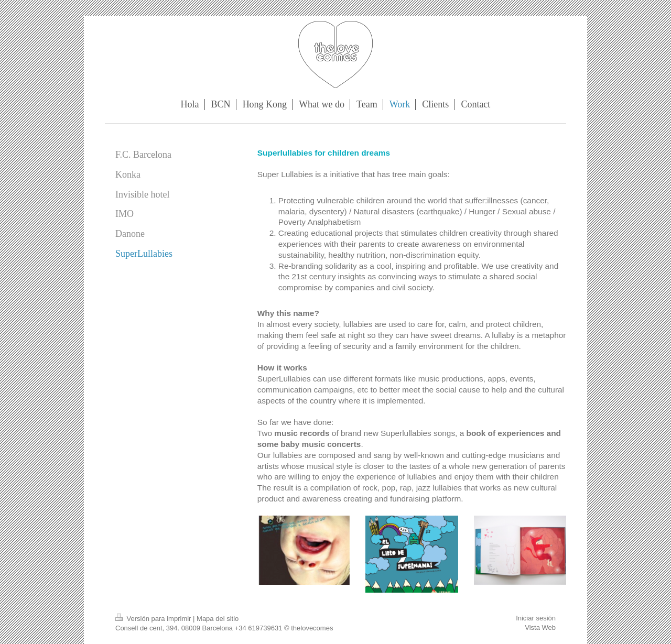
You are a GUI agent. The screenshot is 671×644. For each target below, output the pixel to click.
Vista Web (540, 627)
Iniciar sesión (536, 618)
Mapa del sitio (218, 619)
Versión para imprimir (154, 619)
